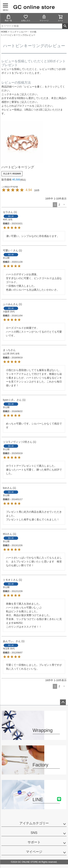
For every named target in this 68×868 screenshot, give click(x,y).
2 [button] (59, 205)
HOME (4, 32)
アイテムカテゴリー (34, 823)
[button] (64, 205)
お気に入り (26, 18)
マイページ (44, 18)
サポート (34, 842)
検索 (65, 26)
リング (13, 32)
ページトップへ (63, 702)
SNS (34, 833)
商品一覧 (8, 18)
